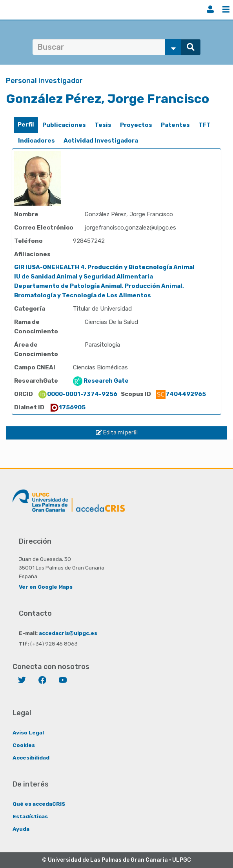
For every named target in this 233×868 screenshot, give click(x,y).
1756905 (67, 407)
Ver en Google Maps (46, 587)
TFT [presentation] (205, 125)
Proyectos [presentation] (136, 125)
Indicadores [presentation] (36, 141)
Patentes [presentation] (175, 125)
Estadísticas (30, 816)
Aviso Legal (28, 732)
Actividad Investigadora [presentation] (101, 141)
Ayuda (21, 829)
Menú (226, 9)
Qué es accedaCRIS (39, 804)
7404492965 (181, 394)
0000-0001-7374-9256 (77, 394)
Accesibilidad (31, 758)
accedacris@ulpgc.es (68, 633)
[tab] (26, 125)
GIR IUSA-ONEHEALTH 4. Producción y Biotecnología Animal (104, 267)
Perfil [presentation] (26, 125)
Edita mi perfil (117, 433)
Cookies (24, 745)
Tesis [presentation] (103, 125)
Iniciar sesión (210, 9)
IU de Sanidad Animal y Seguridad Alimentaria (84, 277)
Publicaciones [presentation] (64, 125)
